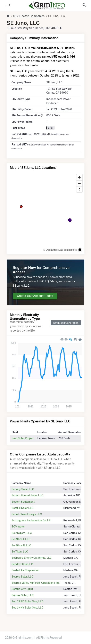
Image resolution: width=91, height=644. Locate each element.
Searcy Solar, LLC (22, 577)
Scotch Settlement (23, 502)
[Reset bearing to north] (79, 189)
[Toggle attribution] (80, 250)
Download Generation (66, 323)
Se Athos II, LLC (21, 545)
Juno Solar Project (23, 438)
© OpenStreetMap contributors (60, 250)
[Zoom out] (79, 183)
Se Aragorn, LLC (22, 533)
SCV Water (18, 526)
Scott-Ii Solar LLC (22, 508)
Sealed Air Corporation (25, 570)
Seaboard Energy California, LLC (32, 558)
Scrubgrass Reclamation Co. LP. (31, 520)
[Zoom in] (79, 177)
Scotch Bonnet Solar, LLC (27, 495)
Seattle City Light (22, 589)
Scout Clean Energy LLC (27, 514)
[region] (45, 213)
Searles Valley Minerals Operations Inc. (36, 583)
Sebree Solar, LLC (23, 595)
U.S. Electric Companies (29, 16)
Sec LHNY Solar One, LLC (27, 607)
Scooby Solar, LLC (23, 489)
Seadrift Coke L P (22, 564)
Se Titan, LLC (20, 551)
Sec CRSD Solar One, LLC (27, 601)
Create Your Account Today (35, 296)
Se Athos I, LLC (21, 539)
